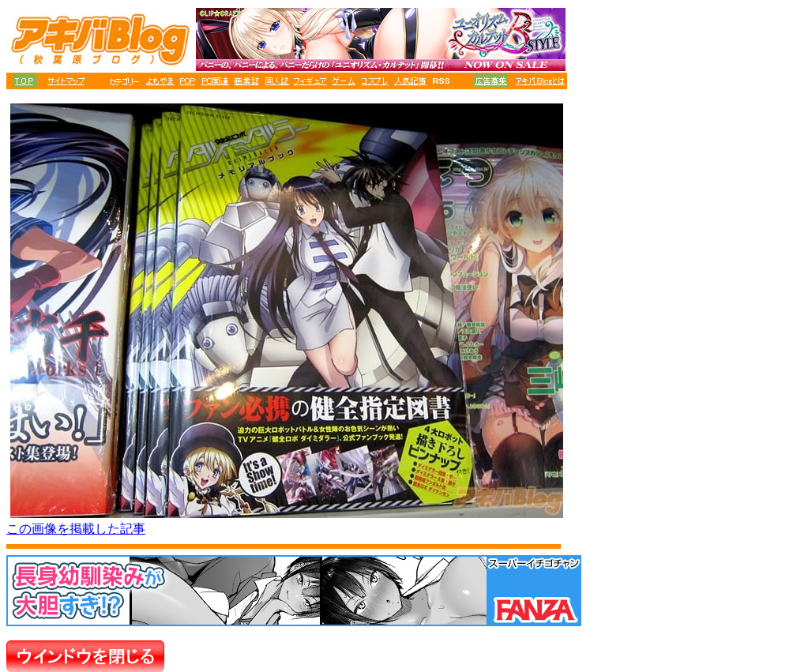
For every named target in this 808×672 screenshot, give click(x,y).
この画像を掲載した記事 (76, 529)
